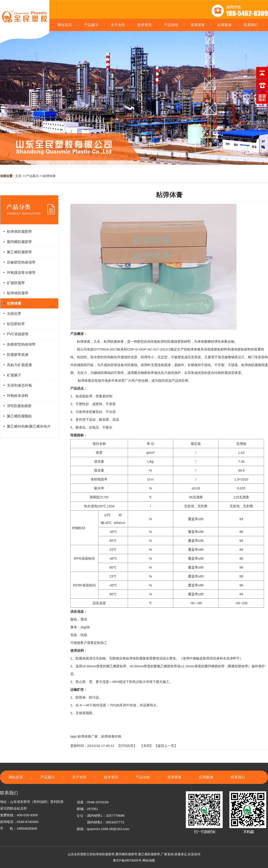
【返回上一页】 (166, 746)
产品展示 (32, 176)
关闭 (147, 746)
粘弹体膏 (49, 176)
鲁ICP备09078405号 (127, 860)
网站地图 (149, 860)
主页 (18, 176)
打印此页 (127, 746)
